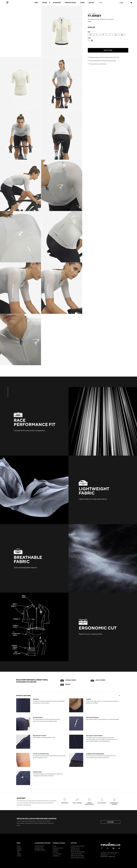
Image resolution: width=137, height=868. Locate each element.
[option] (89, 41)
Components (39, 846)
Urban (19, 854)
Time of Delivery (76, 854)
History (55, 852)
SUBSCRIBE (110, 822)
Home (89, 13)
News (55, 846)
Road (19, 846)
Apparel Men (39, 848)
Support (74, 843)
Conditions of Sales (78, 846)
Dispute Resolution (77, 858)
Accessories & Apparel (43, 843)
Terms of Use (75, 848)
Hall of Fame (57, 854)
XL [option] (116, 35)
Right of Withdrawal (78, 852)
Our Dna (56, 850)
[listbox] (108, 35)
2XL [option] (122, 35)
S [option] (97, 35)
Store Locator (58, 848)
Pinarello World (59, 843)
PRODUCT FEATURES (68, 696)
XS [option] (91, 35)
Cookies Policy (112, 856)
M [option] (103, 35)
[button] (121, 3)
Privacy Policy (104, 856)
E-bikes (19, 850)
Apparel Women (40, 850)
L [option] (109, 35)
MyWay (19, 856)
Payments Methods (77, 856)
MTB (18, 852)
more (89, 22)
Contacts (56, 856)
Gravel (19, 848)
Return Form (75, 850)
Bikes (19, 843)
